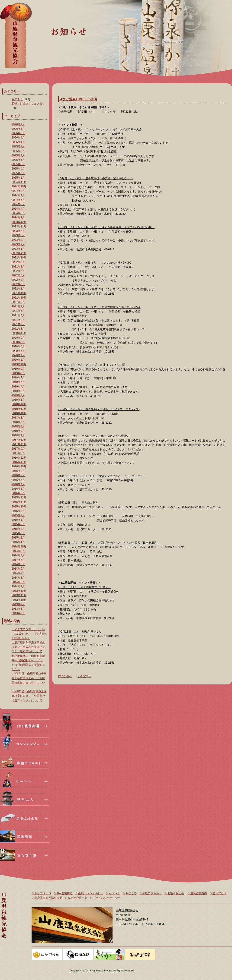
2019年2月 (18, 395)
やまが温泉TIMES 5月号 (78, 99)
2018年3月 (18, 426)
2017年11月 (19, 444)
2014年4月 (18, 573)
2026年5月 (18, 133)
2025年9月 (18, 146)
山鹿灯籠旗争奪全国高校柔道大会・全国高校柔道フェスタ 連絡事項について (28, 647)
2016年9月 (18, 471)
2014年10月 (19, 546)
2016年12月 (19, 458)
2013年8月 (18, 609)
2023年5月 (18, 235)
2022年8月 (18, 267)
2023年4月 (18, 240)
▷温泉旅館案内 (197, 893)
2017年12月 (19, 440)
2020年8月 (18, 342)
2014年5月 (18, 569)
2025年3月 (18, 173)
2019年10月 (19, 364)
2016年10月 (19, 466)
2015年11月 (19, 502)
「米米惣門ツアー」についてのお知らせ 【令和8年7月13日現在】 (29, 634)
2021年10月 (19, 298)
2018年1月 (18, 435)
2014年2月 (18, 582)
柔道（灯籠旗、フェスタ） (28, 104)
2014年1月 (18, 586)
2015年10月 (19, 507)
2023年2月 (18, 244)
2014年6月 (18, 564)
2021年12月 (19, 293)
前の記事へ (65, 676)
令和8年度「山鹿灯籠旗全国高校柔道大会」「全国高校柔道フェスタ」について (29, 696)
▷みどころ (130, 893)
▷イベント (113, 893)
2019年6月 (18, 382)
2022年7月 (18, 271)
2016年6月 (18, 480)
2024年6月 (18, 200)
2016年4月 (18, 484)
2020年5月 (18, 351)
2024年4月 (18, 209)
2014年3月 (18, 578)
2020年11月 (19, 333)
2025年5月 (18, 164)
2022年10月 (19, 258)
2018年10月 (19, 413)
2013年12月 (19, 591)
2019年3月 (18, 391)
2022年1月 (18, 289)
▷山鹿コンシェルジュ (89, 893)
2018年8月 (18, 418)
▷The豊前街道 (63, 893)
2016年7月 (18, 475)
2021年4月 (18, 315)
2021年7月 (18, 306)
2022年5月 (18, 275)
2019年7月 (18, 378)
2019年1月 (18, 400)
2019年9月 (18, 369)
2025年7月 (18, 155)
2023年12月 (19, 222)
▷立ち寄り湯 (218, 893)
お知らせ (17, 99)
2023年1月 (18, 249)
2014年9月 (18, 551)
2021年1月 (18, 329)
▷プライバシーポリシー (105, 898)
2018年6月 (18, 422)
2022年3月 (18, 280)
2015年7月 (18, 515)
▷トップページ (41, 893)
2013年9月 (18, 604)
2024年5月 (18, 204)
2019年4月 (18, 387)
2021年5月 (18, 311)
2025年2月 (18, 178)
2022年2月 (18, 284)
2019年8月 (18, 373)
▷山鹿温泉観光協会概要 (47, 898)
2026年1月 (18, 142)
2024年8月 (18, 191)
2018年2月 (18, 431)
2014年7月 (18, 560)
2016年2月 (18, 493)
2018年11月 (19, 409)
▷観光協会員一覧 (76, 898)
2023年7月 (18, 231)
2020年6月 (18, 347)
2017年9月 (18, 449)
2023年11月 (19, 227)
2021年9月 (18, 302)
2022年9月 (18, 262)
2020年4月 (18, 355)
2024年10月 (19, 186)
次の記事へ (84, 676)
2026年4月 (18, 138)
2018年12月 (19, 404)
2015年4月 (18, 529)
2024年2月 (18, 213)
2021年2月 (18, 324)
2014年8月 (18, 555)
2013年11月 (19, 595)
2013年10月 (19, 600)
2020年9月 (18, 338)
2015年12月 (19, 498)
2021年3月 (18, 320)
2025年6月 (18, 160)
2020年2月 (18, 360)
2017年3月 (18, 453)
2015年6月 (18, 520)
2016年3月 (18, 489)
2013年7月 (18, 613)
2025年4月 (18, 169)
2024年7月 (18, 195)
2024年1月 (18, 217)
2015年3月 (18, 533)
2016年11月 (19, 462)
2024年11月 (19, 182)
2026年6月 (18, 129)
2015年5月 (18, 524)
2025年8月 (18, 151)
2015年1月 (18, 542)
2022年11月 (19, 253)
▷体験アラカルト (151, 893)
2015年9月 (18, 511)
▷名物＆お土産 (174, 893)
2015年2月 (18, 538)
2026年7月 (18, 124)
